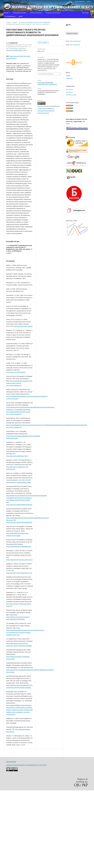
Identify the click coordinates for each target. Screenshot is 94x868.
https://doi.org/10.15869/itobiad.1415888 (18, 482)
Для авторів (69, 92)
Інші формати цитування (46, 74)
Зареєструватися (80, 1)
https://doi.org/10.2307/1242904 (23, 326)
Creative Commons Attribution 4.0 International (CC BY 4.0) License (26, 765)
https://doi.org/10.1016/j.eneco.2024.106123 (19, 560)
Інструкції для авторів (53, 13)
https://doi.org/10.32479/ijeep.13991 (17, 456)
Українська (69, 78)
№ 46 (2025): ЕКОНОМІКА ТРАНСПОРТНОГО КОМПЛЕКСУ (35, 22)
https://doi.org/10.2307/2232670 (16, 372)
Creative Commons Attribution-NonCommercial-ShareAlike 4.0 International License (46, 111)
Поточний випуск (10, 16)
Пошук (86, 13)
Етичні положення (36, 13)
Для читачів (69, 89)
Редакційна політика (19, 13)
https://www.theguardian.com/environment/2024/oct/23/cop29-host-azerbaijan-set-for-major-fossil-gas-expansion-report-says (25, 632)
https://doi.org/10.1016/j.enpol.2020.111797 (19, 573)
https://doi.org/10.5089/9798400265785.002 (19, 505)
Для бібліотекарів (71, 95)
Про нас (6, 13)
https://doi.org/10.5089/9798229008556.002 (19, 522)
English (68, 76)
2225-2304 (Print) (75, 45)
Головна (9, 22)
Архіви (20, 16)
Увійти (89, 1)
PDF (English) (44, 42)
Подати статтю (72, 33)
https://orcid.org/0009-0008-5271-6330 (16, 50)
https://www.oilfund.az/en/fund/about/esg (19, 546)
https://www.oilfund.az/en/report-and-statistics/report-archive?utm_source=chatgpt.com (19, 383)
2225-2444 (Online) (75, 41)
